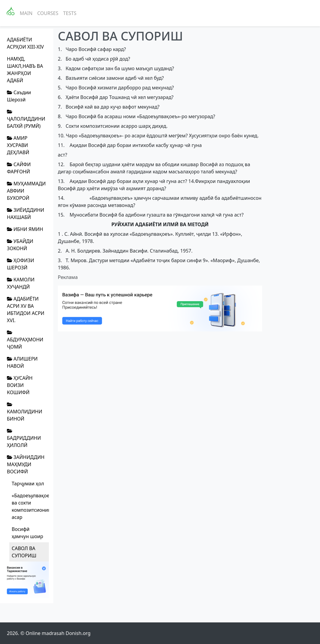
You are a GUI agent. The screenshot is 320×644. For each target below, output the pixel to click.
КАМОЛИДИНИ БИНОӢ (25, 412)
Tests (70, 13)
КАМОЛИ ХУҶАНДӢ (21, 283)
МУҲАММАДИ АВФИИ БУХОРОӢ (26, 191)
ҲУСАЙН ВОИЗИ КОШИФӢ (20, 385)
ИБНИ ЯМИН (25, 229)
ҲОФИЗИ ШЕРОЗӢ (21, 264)
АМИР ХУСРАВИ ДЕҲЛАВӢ (18, 145)
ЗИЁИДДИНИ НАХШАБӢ (25, 214)
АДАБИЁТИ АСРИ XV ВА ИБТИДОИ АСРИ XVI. (26, 310)
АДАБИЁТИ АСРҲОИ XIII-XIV (25, 43)
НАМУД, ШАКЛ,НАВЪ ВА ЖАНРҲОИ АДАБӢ (25, 70)
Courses (48, 13)
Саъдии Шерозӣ (19, 96)
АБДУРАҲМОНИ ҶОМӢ (25, 340)
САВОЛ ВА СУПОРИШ (24, 552)
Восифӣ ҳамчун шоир (27, 533)
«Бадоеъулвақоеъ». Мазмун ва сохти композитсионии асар (30, 506)
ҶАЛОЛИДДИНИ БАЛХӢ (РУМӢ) (26, 119)
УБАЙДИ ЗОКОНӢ (20, 245)
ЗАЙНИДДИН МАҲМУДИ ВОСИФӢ (26, 464)
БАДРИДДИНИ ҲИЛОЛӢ (24, 438)
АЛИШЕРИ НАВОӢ (22, 362)
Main (26, 13)
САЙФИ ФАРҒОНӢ (19, 168)
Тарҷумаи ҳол (28, 484)
